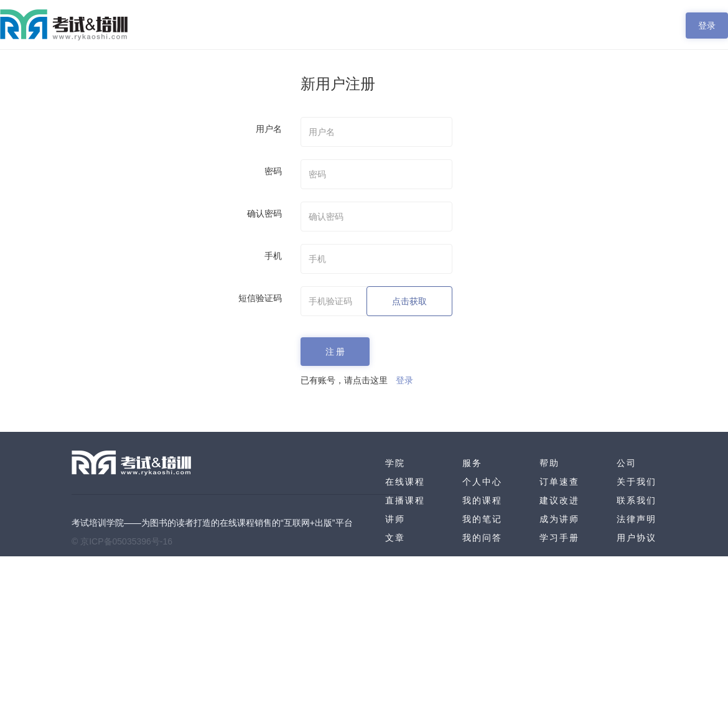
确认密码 (264, 213)
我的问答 (482, 538)
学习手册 (559, 538)
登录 (707, 26)
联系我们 (637, 500)
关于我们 (637, 482)
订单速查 (559, 482)
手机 (273, 256)
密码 (273, 171)
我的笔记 (482, 519)
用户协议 (637, 538)
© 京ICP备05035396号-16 (122, 541)
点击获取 (409, 301)
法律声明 (637, 519)
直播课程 (405, 500)
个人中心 (482, 482)
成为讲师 (559, 519)
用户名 (269, 129)
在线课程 (405, 482)
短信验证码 (260, 298)
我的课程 (482, 500)
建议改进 (559, 500)
